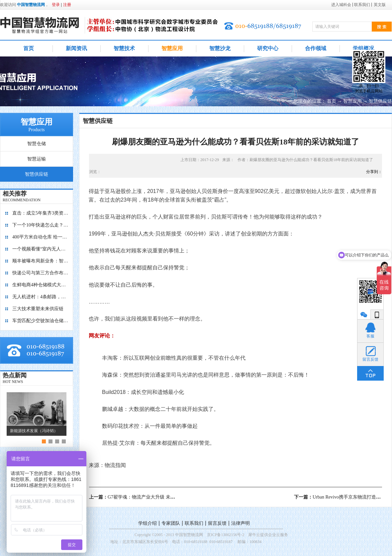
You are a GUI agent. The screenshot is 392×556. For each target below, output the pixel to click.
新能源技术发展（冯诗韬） (34, 431)
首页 (29, 48)
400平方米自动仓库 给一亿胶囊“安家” (41, 237)
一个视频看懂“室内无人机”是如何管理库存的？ (41, 249)
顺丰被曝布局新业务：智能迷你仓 (41, 261)
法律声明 (241, 523)
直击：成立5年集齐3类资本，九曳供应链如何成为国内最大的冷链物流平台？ (41, 213)
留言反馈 (217, 523)
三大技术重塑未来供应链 (38, 309)
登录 (56, 5)
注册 (67, 5)
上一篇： (144, 497)
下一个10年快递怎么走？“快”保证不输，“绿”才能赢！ (41, 225)
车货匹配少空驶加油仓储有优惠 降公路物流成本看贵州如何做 (41, 321)
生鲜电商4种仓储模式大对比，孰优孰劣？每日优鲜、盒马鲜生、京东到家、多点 (41, 285)
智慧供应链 (380, 101)
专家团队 (171, 523)
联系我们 (194, 523)
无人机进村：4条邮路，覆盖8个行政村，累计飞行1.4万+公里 (41, 297)
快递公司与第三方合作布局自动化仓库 (41, 273)
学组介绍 (147, 523)
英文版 (380, 5)
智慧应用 (352, 101)
